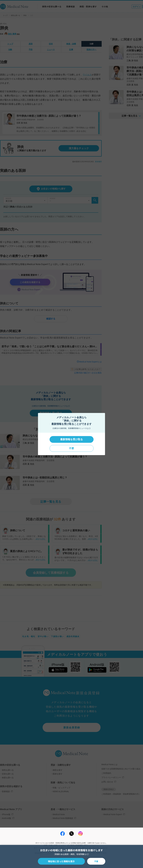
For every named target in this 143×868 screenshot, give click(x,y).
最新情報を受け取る (71, 439)
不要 (71, 448)
